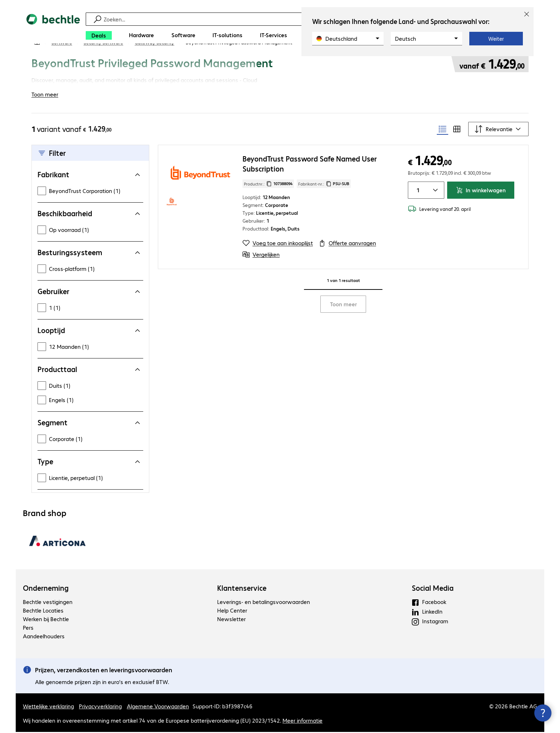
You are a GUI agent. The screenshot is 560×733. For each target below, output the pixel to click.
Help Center (232, 611)
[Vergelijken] (261, 256)
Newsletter (231, 620)
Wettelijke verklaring (48, 707)
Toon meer (343, 305)
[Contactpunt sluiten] (543, 713)
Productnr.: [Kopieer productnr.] (268, 185)
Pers (28, 628)
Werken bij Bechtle (46, 620)
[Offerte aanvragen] (347, 244)
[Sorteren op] (498, 130)
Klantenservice (242, 589)
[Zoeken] (285, 19)
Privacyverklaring (100, 707)
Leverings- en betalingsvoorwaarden (264, 603)
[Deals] (99, 35)
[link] (239, 63)
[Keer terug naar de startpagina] (53, 29)
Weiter (496, 39)
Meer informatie (302, 721)
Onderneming (46, 589)
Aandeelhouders (44, 637)
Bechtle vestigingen (48, 603)
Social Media (433, 589)
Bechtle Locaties (43, 611)
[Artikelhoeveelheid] (417, 191)
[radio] (442, 130)
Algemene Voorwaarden (158, 707)
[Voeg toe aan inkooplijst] (278, 244)
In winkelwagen (481, 191)
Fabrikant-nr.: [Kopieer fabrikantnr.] (324, 185)
